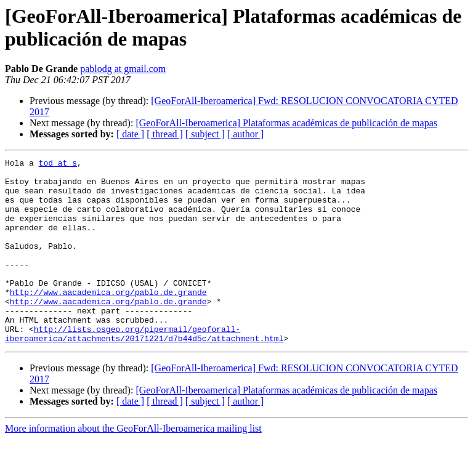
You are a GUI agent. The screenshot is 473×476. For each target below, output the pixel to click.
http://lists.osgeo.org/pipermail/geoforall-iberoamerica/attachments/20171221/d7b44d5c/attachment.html (144, 369)
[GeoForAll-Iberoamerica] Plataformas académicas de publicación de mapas (286, 123)
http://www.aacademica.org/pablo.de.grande (108, 320)
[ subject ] (205, 134)
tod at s (58, 164)
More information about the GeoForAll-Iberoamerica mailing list (133, 465)
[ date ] (130, 134)
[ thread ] (165, 134)
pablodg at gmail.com (123, 69)
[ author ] (246, 134)
